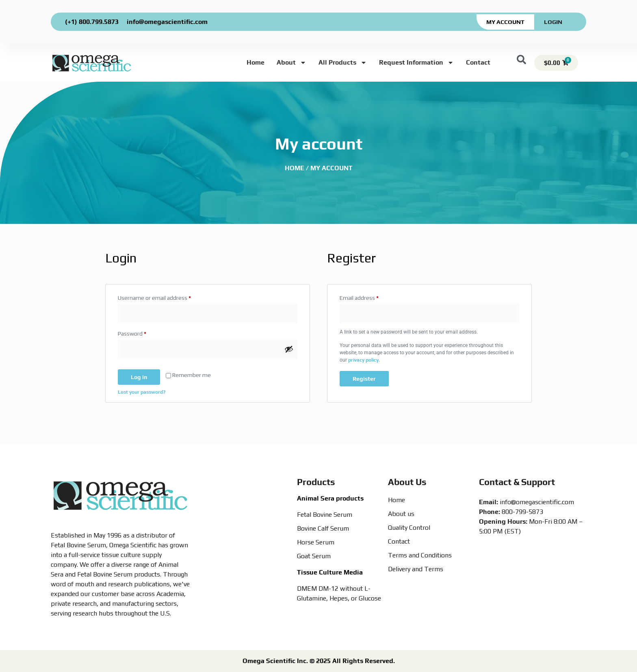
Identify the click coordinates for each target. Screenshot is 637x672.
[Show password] (289, 349)
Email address (370, 297)
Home (256, 62)
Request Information (416, 63)
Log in (139, 377)
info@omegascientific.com (167, 22)
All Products (343, 63)
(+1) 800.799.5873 (92, 22)
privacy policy (363, 360)
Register (364, 379)
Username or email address (166, 297)
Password (143, 332)
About (291, 63)
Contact (478, 62)
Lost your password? (142, 392)
